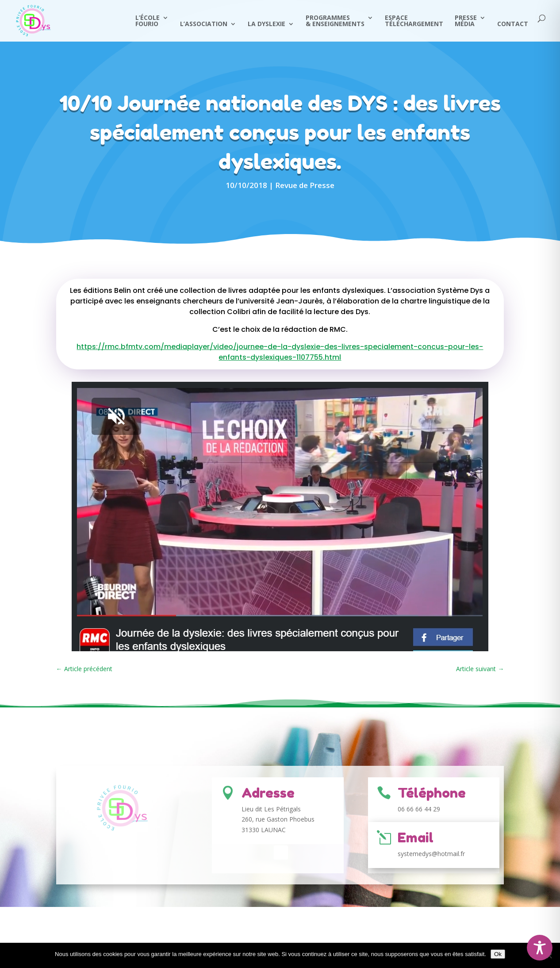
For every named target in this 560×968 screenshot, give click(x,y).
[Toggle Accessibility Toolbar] (540, 948)
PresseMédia (466, 21)
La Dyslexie (267, 24)
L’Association (204, 24)
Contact (513, 24)
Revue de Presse (305, 185)
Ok (498, 954)
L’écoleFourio (148, 21)
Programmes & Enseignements (335, 21)
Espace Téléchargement (414, 21)
